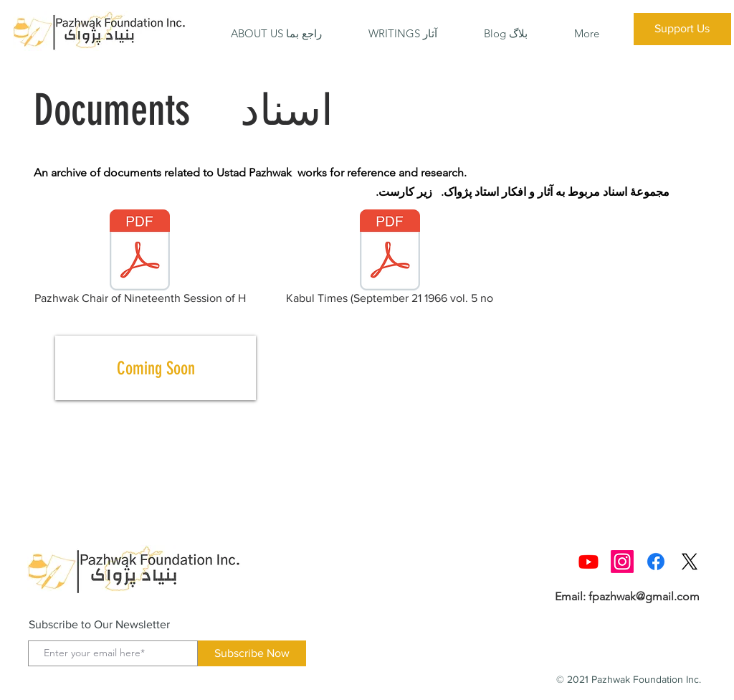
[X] (690, 562)
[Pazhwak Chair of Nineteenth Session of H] (140, 260)
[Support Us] (682, 29)
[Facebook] (656, 562)
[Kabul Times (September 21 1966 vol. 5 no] (390, 260)
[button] (277, 34)
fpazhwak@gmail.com (644, 596)
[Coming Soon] (156, 368)
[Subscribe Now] (252, 653)
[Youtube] (588, 562)
